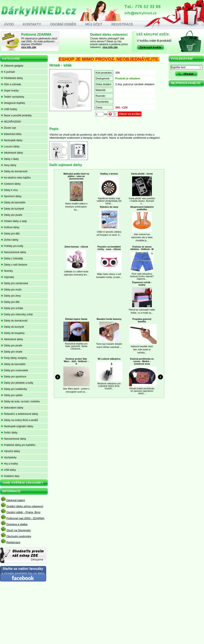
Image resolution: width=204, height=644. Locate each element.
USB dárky (8, 470)
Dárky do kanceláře (13, 203)
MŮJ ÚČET (94, 24)
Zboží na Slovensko (19, 530)
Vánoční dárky (10, 451)
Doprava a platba (17, 524)
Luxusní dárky (10, 147)
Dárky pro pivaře (12, 215)
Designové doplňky (13, 103)
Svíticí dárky (9, 433)
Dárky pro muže (11, 290)
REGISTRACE (122, 24)
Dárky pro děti (10, 234)
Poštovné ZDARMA (36, 35)
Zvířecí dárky (10, 240)
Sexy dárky (9, 165)
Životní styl (8, 128)
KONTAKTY (32, 24)
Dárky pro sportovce (14, 377)
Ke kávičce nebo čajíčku (16, 178)
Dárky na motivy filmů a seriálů (19, 420)
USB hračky (9, 109)
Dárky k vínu (9, 190)
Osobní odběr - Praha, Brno (23, 512)
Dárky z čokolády (12, 258)
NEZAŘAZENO (11, 122)
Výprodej (7, 277)
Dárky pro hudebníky (14, 389)
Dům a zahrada (11, 84)
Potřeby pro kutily (12, 246)
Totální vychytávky (13, 97)
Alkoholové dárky (12, 153)
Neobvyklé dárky (12, 140)
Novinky (7, 271)
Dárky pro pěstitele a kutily (17, 383)
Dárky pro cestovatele (15, 370)
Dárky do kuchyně (12, 209)
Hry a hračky (9, 464)
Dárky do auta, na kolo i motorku (20, 401)
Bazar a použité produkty (16, 115)
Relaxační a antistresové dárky (20, 414)
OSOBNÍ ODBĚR (63, 24)
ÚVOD (9, 24)
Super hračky (10, 91)
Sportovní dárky (11, 196)
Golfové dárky (10, 227)
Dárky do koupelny (13, 333)
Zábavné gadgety (12, 66)
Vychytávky (9, 457)
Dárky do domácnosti (14, 171)
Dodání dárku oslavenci (109, 35)
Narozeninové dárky (14, 252)
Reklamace (13, 542)
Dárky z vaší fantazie (14, 265)
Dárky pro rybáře (12, 395)
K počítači (8, 72)
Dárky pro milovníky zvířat (17, 314)
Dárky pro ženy (11, 296)
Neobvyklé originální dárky (17, 426)
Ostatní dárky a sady (14, 221)
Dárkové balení (16, 500)
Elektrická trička (11, 134)
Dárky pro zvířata (12, 308)
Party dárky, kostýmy (14, 358)
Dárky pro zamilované (15, 283)
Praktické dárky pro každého (18, 445)
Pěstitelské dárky (12, 78)
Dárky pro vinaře (12, 352)
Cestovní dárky (11, 184)
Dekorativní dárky (12, 408)
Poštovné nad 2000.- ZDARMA (25, 518)
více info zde (29, 47)
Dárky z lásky (10, 159)
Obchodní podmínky (19, 536)
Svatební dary (10, 476)
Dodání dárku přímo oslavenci (25, 506)
